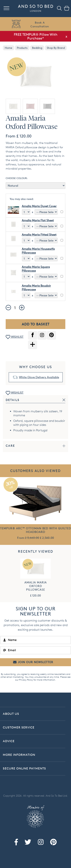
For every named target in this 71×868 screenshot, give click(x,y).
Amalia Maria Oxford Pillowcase (36, 586)
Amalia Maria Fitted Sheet (39, 235)
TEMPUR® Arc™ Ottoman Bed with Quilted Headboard (36, 530)
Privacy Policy (26, 680)
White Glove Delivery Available (39, 377)
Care (10, 446)
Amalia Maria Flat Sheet (38, 220)
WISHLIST (15, 337)
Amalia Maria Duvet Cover (39, 206)
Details (13, 400)
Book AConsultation (40, 24)
